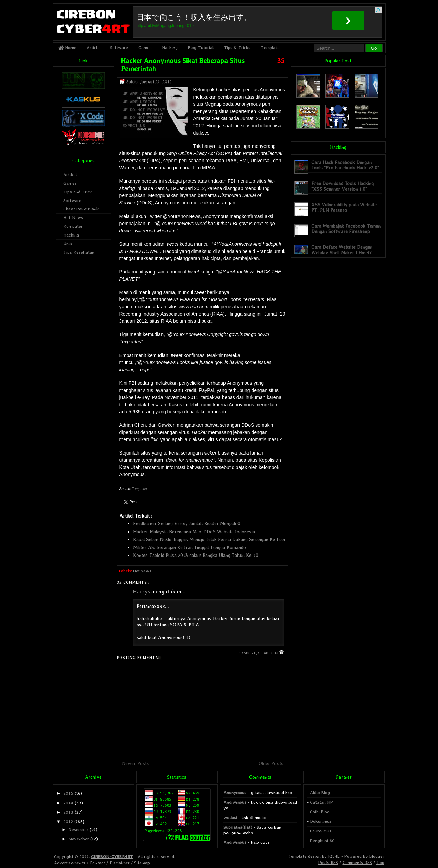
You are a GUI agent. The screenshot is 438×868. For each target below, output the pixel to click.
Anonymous (235, 793)
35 (281, 61)
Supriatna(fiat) (238, 827)
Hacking (170, 47)
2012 (68, 822)
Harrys (141, 592)
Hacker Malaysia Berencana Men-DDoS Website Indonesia (194, 532)
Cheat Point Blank (81, 209)
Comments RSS (357, 862)
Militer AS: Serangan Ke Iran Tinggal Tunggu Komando (190, 547)
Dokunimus (321, 821)
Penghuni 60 (322, 840)
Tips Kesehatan (79, 252)
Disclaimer (120, 863)
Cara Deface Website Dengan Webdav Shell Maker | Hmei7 (342, 250)
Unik (68, 244)
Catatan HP (321, 802)
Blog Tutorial (201, 47)
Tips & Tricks (237, 47)
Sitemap (142, 863)
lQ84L (334, 856)
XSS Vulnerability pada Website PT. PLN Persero (344, 207)
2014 (68, 803)
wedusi (230, 818)
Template (270, 47)
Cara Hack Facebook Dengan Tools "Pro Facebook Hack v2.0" (345, 165)
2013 (68, 812)
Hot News (142, 571)
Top (380, 862)
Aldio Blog (320, 793)
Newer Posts (136, 763)
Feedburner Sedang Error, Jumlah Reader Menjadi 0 (187, 523)
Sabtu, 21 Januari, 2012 (259, 653)
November (79, 839)
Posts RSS (328, 862)
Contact (97, 863)
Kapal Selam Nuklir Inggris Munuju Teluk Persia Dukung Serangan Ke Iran (209, 539)
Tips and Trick (78, 192)
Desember (78, 829)
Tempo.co (140, 489)
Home (67, 47)
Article (93, 47)
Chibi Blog (320, 812)
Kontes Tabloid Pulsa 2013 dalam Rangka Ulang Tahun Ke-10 (196, 555)
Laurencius (321, 831)
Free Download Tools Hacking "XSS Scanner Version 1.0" (343, 186)
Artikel (70, 174)
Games (145, 47)
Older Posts (271, 763)
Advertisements (70, 863)
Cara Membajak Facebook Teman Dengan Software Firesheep (346, 228)
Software (119, 47)
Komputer (73, 226)
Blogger (377, 856)
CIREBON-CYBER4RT (112, 857)
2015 (68, 793)
